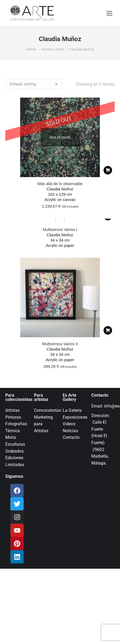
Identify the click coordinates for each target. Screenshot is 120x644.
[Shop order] (34, 84)
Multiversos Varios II (60, 344)
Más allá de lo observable (60, 184)
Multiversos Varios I (60, 229)
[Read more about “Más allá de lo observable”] (108, 170)
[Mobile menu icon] (109, 13)
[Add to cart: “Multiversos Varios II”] (108, 330)
